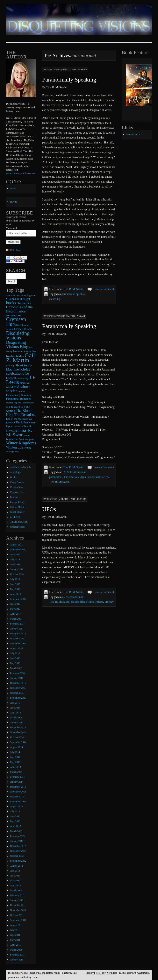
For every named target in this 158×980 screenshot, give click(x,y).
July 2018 (15, 579)
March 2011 (16, 950)
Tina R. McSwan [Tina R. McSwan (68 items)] (19, 432)
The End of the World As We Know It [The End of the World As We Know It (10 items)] (21, 419)
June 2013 (15, 816)
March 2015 (16, 718)
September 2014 (18, 742)
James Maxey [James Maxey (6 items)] (22, 378)
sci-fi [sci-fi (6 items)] (8, 407)
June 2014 (15, 757)
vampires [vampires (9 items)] (30, 439)
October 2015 (17, 693)
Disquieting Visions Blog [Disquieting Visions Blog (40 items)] (17, 344)
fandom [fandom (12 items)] (17, 351)
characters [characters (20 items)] (24, 303)
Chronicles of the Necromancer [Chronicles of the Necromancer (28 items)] (19, 309)
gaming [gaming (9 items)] (10, 366)
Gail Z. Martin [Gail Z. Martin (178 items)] (20, 358)
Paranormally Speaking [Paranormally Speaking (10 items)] (19, 395)
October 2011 (17, 915)
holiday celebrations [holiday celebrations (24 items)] (18, 371)
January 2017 (17, 629)
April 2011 (15, 945)
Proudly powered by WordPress (101, 973)
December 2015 (18, 683)
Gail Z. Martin (17, 507)
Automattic (144, 973)
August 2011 (16, 925)
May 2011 (15, 940)
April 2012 (15, 886)
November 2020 (18, 550)
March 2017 (16, 619)
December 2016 (18, 634)
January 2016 (17, 678)
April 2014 (15, 767)
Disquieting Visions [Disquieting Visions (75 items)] (18, 335)
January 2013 (17, 841)
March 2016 (16, 668)
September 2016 (18, 643)
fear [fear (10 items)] (34, 351)
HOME (14, 202)
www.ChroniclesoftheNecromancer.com (26, 174)
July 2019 (15, 559)
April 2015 (15, 713)
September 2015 (18, 698)
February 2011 (17, 955)
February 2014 (17, 777)
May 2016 (15, 663)
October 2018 (17, 574)
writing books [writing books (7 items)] (12, 451)
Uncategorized (17, 527)
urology (109, 602)
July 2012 (15, 871)
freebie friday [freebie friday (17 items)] (15, 356)
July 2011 (15, 930)
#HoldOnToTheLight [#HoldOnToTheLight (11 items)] (18, 299)
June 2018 (15, 584)
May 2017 (15, 609)
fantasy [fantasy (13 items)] (27, 351)
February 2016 (17, 673)
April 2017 (15, 614)
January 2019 (17, 569)
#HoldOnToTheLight (21, 467)
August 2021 (16, 545)
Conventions (16, 487)
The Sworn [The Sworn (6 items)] (18, 426)
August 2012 (16, 866)
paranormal (68, 294)
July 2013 (15, 811)
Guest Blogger (17, 512)
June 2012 (15, 876)
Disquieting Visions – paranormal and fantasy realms (34, 973)
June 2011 (15, 935)
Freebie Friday (17, 502)
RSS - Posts (15, 250)
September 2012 (18, 861)
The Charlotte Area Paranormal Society (86, 477)
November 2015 (18, 688)
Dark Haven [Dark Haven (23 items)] (23, 329)
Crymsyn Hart (17, 492)
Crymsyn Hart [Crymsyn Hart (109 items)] (16, 322)
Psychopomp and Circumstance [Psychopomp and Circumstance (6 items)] (20, 403)
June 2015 (15, 708)
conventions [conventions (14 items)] (13, 315)
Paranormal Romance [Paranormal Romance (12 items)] (19, 399)
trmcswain (54, 69)
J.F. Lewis (15, 517)
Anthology (15, 472)
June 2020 (15, 555)
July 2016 (15, 653)
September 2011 (18, 920)
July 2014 (15, 752)
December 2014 (18, 727)
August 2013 (16, 806)
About (13, 188)
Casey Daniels (17, 482)
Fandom (14, 497)
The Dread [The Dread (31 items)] (23, 415)
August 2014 (16, 747)
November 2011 (18, 910)
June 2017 (15, 604)
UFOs (49, 509)
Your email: (12, 228)
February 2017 (17, 624)
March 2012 (16, 890)
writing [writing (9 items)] (27, 448)
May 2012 (15, 881)
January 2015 (17, 722)
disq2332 (52, 499)
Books (13, 477)
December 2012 (18, 846)
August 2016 (16, 648)
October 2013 (17, 797)
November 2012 (18, 851)
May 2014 (15, 762)
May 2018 (15, 589)
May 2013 (15, 821)
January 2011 (17, 960)
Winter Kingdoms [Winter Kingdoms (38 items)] (21, 443)
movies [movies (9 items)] (21, 391)
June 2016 (15, 658)
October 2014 (17, 737)
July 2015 (15, 703)
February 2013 (17, 836)
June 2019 (15, 564)
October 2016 (17, 639)
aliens (65, 597)
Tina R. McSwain (73, 289)
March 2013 (16, 831)
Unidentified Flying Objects (87, 602)
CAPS (65, 472)
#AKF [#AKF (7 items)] (9, 295)
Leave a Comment (103, 289)
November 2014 (18, 732)
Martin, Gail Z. (133, 134)
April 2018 (15, 594)
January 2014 (17, 782)
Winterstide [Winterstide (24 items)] (15, 447)
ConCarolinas (78, 472)
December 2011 (18, 905)
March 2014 (16, 772)
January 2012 (17, 900)
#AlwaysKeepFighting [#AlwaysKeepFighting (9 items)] (24, 295)
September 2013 (18, 802)
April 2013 (15, 826)
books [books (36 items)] (11, 303)
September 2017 (18, 599)
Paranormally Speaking (69, 80)
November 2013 (18, 792)
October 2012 (17, 856)
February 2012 (17, 895)
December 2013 (18, 787)
